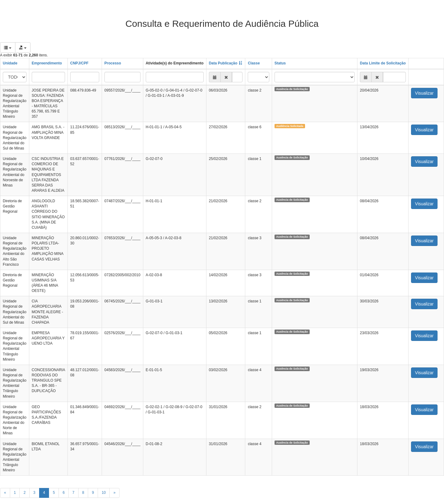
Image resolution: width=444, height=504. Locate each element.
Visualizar (424, 93)
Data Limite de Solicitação (383, 63)
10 (104, 493)
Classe (254, 63)
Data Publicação (223, 63)
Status (280, 63)
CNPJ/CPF (79, 63)
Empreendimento (47, 63)
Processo (113, 63)
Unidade (10, 63)
